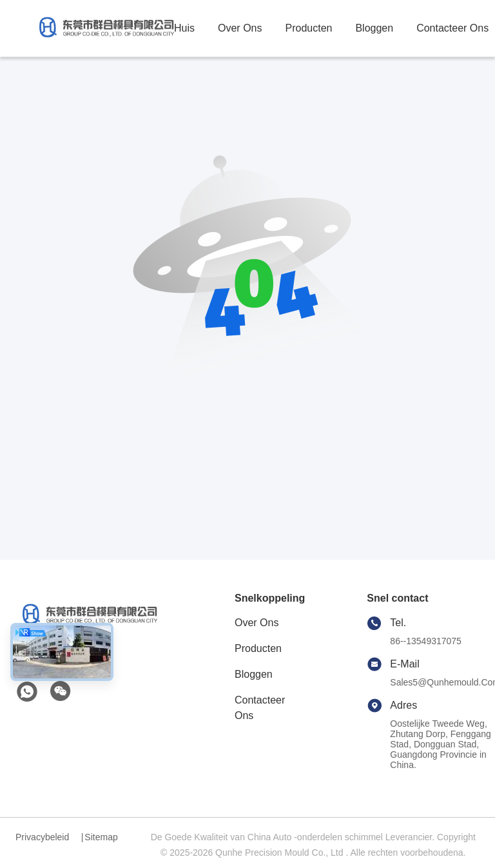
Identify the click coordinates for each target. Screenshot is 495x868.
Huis (184, 28)
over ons (240, 28)
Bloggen (254, 674)
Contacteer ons (260, 708)
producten (308, 28)
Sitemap (101, 837)
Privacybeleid (42, 837)
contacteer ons (452, 28)
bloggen (374, 28)
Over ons (257, 623)
